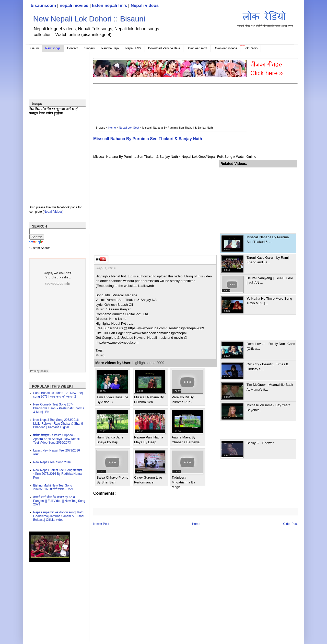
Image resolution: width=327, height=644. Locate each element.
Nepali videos (145, 5)
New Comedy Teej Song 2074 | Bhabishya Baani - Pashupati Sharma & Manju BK (59, 408)
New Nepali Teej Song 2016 (52, 462)
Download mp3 (197, 48)
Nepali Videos (53, 212)
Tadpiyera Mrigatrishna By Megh (183, 482)
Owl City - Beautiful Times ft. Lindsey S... (268, 366)
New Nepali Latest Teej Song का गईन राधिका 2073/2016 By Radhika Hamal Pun (58, 474)
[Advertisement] (186, 101)
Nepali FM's (133, 48)
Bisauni (34, 48)
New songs (53, 48)
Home (112, 128)
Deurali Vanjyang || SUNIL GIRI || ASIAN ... (270, 280)
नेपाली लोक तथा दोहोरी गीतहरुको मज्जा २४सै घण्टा (265, 18)
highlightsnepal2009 (149, 363)
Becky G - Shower (260, 443)
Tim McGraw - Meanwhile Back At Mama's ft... (270, 387)
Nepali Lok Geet (129, 128)
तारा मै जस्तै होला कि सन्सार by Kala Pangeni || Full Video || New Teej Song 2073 (59, 501)
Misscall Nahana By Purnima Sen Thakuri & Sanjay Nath (148, 139)
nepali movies (74, 5)
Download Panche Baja (164, 48)
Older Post (290, 524)
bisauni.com (43, 5)
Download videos (225, 48)
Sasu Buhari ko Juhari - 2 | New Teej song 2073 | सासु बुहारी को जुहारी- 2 (58, 395)
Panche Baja (110, 48)
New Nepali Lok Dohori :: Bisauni (89, 19)
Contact (72, 48)
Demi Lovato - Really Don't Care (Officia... (271, 346)
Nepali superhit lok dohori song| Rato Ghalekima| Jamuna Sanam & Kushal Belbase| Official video (59, 516)
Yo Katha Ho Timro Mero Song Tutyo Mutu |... (269, 301)
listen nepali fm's (109, 5)
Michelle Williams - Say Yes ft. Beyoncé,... (269, 407)
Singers (90, 48)
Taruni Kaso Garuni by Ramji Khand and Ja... (268, 260)
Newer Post (101, 524)
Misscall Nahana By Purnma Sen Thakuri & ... (268, 239)
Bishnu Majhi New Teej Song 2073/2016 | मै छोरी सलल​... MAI (53, 487)
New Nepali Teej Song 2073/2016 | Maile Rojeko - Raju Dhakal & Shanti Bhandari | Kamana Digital (58, 423)
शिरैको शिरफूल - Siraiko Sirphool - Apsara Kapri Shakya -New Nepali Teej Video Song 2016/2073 (56, 439)
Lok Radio (251, 48)
